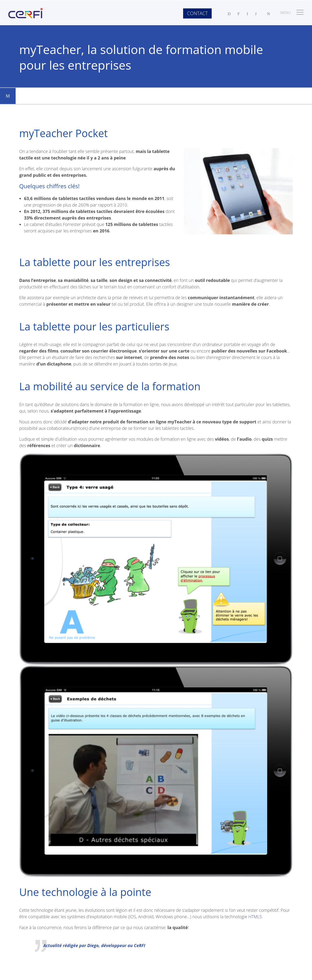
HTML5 (255, 917)
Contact (197, 13)
